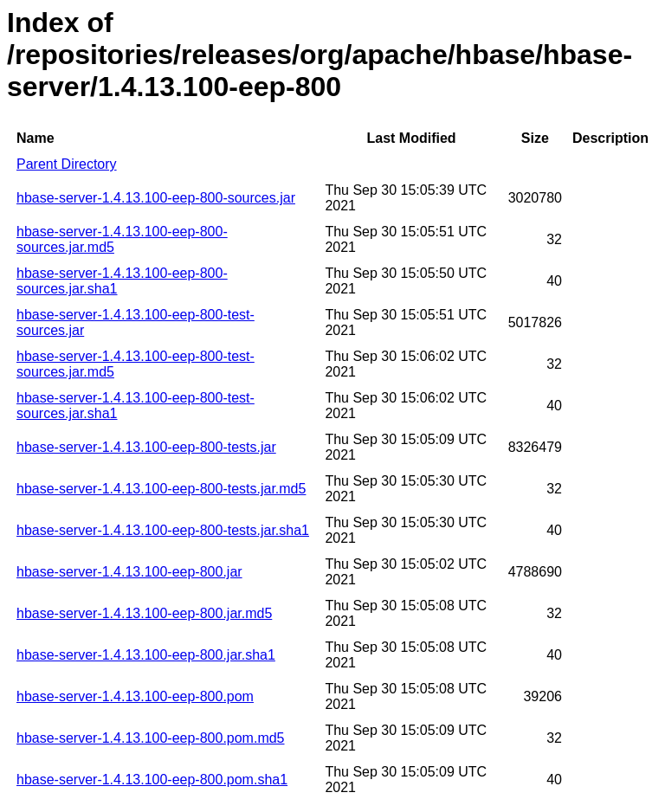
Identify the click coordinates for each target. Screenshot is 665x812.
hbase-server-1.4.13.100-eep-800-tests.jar (146, 447)
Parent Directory (67, 164)
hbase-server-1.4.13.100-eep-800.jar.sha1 (146, 655)
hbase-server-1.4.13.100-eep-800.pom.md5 (151, 738)
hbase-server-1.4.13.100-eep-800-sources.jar (156, 198)
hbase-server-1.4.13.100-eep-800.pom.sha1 (152, 780)
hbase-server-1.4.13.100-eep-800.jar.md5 (144, 613)
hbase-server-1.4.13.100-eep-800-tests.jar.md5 (161, 489)
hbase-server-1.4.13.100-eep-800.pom (135, 696)
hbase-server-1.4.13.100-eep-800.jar (129, 572)
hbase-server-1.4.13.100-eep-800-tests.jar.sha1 (163, 530)
